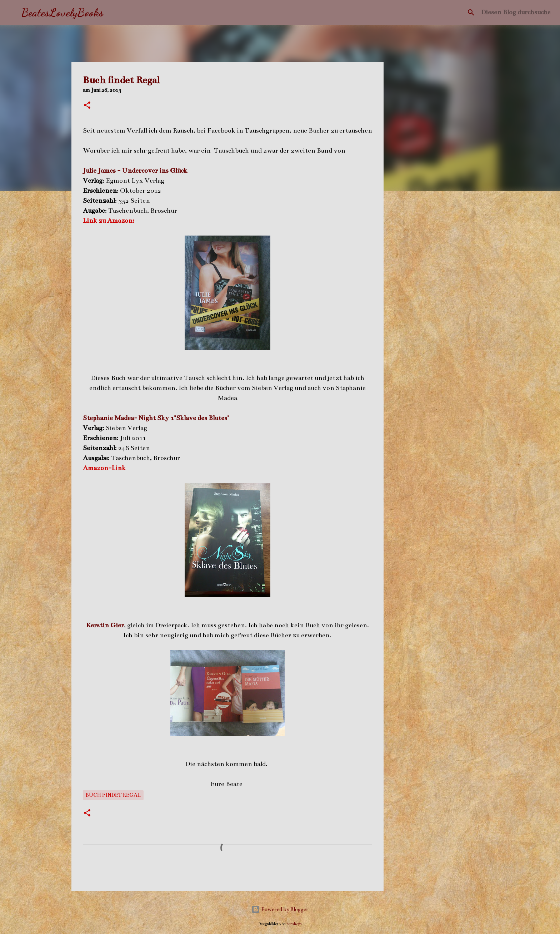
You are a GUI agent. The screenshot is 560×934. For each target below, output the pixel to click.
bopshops (294, 924)
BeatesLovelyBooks (62, 13)
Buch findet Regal (113, 795)
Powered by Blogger (280, 909)
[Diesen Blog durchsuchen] (516, 13)
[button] (87, 106)
